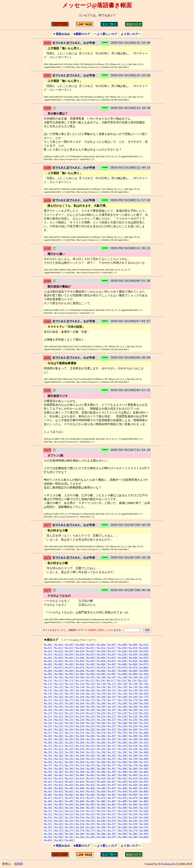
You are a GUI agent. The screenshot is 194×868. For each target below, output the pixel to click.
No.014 (80, 648)
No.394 (80, 772)
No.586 (101, 834)
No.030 (144, 651)
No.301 (48, 743)
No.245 (90, 723)
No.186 (101, 703)
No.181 (48, 703)
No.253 (69, 726)
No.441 (48, 788)
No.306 (101, 743)
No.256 (101, 726)
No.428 (122, 782)
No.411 (48, 778)
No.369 (133, 762)
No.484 (80, 801)
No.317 (112, 746)
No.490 (144, 801)
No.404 (80, 775)
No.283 (69, 736)
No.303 (69, 743)
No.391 (48, 772)
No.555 (90, 824)
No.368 (122, 762)
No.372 (59, 765)
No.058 (122, 661)
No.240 (144, 720)
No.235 (90, 720)
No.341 (48, 756)
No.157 (112, 694)
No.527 (112, 814)
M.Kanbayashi (167, 864)
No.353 (69, 759)
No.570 (144, 827)
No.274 (80, 733)
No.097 (112, 674)
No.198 (122, 707)
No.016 (101, 648)
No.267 (112, 730)
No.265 (90, 730)
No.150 (144, 690)
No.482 (59, 801)
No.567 (112, 827)
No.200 (144, 707)
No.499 (133, 805)
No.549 (133, 821)
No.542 (59, 821)
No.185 (90, 703)
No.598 (122, 837)
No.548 (122, 821)
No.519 (133, 811)
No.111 (48, 681)
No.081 (48, 671)
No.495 (90, 805)
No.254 (80, 726)
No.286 (101, 736)
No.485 (90, 801)
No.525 (90, 814)
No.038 (122, 655)
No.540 (144, 818)
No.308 (122, 743)
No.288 (122, 736)
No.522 (59, 814)
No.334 (80, 752)
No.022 (59, 651)
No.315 (90, 746)
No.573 (69, 831)
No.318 (122, 746)
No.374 (80, 765)
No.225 (90, 716)
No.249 (133, 723)
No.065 (90, 664)
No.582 (59, 834)
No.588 (122, 834)
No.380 (144, 765)
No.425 (90, 782)
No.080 (144, 668)
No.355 (90, 759)
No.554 (80, 824)
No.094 (80, 674)
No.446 (101, 788)
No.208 (122, 710)
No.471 (48, 798)
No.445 (90, 788)
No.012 (59, 648)
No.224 (80, 716)
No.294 (80, 739)
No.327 (112, 749)
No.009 (133, 645)
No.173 (69, 700)
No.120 (143, 681)
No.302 (59, 743)
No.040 (144, 655)
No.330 (144, 749)
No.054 (80, 661)
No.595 (90, 837)
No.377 (112, 765)
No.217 (112, 713)
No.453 (69, 791)
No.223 (69, 716)
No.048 (122, 658)
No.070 (144, 664)
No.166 (101, 697)
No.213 (69, 713)
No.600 (144, 837)
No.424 (80, 782)
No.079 (133, 668)
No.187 (112, 703)
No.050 (144, 658)
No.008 (122, 645)
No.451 (48, 791)
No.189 (133, 703)
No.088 (122, 671)
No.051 (48, 661)
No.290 (144, 736)
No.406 (101, 775)
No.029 (133, 651)
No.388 (122, 769)
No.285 (90, 736)
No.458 (122, 791)
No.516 (101, 811)
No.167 (112, 697)
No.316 (101, 746)
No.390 (144, 769)
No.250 (144, 723)
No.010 (144, 645)
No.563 (69, 827)
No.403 (69, 775)
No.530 (144, 814)
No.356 (101, 759)
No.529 (133, 814)
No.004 (80, 645)
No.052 (59, 661)
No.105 (90, 677)
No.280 (144, 733)
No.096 (101, 674)
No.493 (69, 805)
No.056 (101, 661)
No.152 (59, 694)
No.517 (112, 811)
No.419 (133, 778)
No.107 (112, 677)
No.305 (90, 743)
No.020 (143, 648)
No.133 (69, 687)
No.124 (80, 684)
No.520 (143, 811)
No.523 (69, 814)
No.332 (59, 752)
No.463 (69, 795)
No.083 (69, 671)
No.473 (69, 798)
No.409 (133, 775)
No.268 (122, 730)
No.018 (122, 648)
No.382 (59, 769)
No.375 (90, 765)
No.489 (133, 801)
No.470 (144, 795)
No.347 (112, 756)
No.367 (112, 762)
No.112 (58, 681)
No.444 (80, 788)
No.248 (122, 723)
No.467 (112, 795)
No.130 (144, 684)
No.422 (59, 782)
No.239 (133, 720)
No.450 (144, 788)
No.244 (80, 723)
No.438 (122, 785)
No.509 (133, 808)
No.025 (90, 651)
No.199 (133, 707)
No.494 (80, 805)
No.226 (101, 716)
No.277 (112, 733)
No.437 (112, 785)
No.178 (122, 700)
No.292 (59, 739)
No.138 (122, 687)
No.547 (112, 821)
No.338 (122, 752)
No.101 (48, 677)
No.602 (59, 840)
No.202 (59, 710)
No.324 (80, 749)
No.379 (133, 765)
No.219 (133, 713)
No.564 (80, 827)
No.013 (69, 648)
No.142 (59, 690)
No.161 (48, 697)
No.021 (48, 651)
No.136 (101, 687)
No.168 (122, 697)
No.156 (101, 694)
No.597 (112, 837)
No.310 (144, 743)
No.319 (133, 746)
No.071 (48, 668)
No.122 (59, 684)
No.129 (133, 684)
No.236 (101, 720)
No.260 (144, 726)
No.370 (144, 762)
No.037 (112, 655)
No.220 (143, 713)
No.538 (122, 818)
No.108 (122, 677)
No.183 (69, 703)
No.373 (69, 765)
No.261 (48, 730)
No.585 (90, 834)
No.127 (112, 684)
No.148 (122, 690)
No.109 (133, 677)
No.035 (90, 655)
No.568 (122, 827)
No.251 (48, 726)
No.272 (59, 733)
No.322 (59, 749)
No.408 (122, 775)
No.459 (133, 791)
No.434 (80, 785)
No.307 (112, 743)
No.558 (122, 824)
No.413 (69, 778)
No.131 (48, 687)
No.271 (48, 733)
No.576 (101, 831)
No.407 (112, 775)
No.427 (112, 782)
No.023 (69, 651)
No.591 (48, 837)
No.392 (59, 772)
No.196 (101, 707)
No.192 (59, 707)
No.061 (48, 664)
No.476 (101, 798)
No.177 (112, 700)
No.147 (112, 690)
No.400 (144, 772)
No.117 (111, 681)
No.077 (112, 668)
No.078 (122, 668)
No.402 (59, 775)
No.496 (101, 805)
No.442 (59, 788)
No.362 (59, 762)
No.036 (101, 655)
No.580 (144, 831)
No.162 (59, 697)
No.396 (101, 772)
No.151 (48, 694)
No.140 (144, 687)
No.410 (144, 775)
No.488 (122, 801)
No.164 (80, 697)
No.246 (101, 723)
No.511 (48, 811)
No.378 (122, 765)
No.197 (112, 707)
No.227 (112, 716)
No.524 (80, 814)
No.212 (59, 713)
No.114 (79, 681)
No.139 (133, 687)
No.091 (48, 674)
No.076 (101, 668)
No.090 (144, 671)
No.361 (48, 762)
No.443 (69, 788)
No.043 (69, 658)
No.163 (69, 697)
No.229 (133, 716)
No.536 (101, 818)
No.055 (90, 661)
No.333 (69, 752)
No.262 (59, 730)
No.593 (69, 837)
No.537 (112, 818)
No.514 (80, 811)
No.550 (144, 821)
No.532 (59, 818)
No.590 (144, 834)
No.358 (122, 759)
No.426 (101, 782)
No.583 (69, 834)
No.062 (59, 664)
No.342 (59, 756)
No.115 (90, 681)
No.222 (59, 716)
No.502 (59, 808)
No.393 (69, 772)
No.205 (90, 710)
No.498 (122, 805)
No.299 (133, 739)
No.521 (48, 814)
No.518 (122, 811)
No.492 (59, 805)
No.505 (90, 808)
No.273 (69, 733)
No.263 (69, 730)
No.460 (144, 791)
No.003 (69, 645)
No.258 (122, 726)
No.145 (90, 690)
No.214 (80, 713)
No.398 (122, 772)
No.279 (133, 733)
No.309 (133, 743)
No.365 (90, 762)
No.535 (90, 818)
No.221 (48, 716)
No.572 (59, 831)
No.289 (133, 736)
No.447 (112, 788)
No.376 (101, 765)
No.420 (143, 778)
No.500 (144, 805)
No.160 (144, 694)
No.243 (69, 723)
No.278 (122, 733)
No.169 (133, 697)
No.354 (80, 759)
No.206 (101, 710)
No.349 (133, 756)
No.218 (122, 713)
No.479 (133, 798)
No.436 (101, 785)
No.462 (59, 795)
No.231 (48, 720)
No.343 (69, 756)
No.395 (90, 772)
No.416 (101, 778)
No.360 (144, 759)
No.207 (112, 710)
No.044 (80, 658)
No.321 (48, 749)
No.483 (69, 801)
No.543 (69, 821)
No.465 (90, 795)
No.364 (80, 762)
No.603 (69, 840)
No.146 (101, 690)
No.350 (144, 756)
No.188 (122, 703)
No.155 (90, 694)
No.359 (133, 759)
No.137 (112, 687)
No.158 (122, 694)
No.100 (144, 674)
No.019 (133, 648)
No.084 (80, 671)
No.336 (101, 752)
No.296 (101, 739)
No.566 (101, 827)
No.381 (48, 769)
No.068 (122, 664)
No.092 (59, 674)
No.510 (144, 808)
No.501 (48, 808)
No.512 (59, 811)
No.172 (59, 700)
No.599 (133, 837)
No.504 (80, 808)
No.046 (101, 658)
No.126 (101, 684)
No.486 (101, 801)
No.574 (80, 831)
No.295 (90, 739)
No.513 (69, 811)
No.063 (69, 664)
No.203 (69, 710)
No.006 (101, 645)
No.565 (90, 827)
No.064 (80, 664)
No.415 (90, 778)
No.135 (90, 687)
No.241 (48, 723)
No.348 (122, 756)
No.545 (90, 821)
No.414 (80, 778)
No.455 (90, 791)
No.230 (144, 716)
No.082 (59, 671)
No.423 (69, 782)
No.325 (90, 749)
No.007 (112, 645)
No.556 (101, 824)
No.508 (122, 808)
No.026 (101, 651)
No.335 (90, 752)
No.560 (144, 824)
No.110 (144, 677)
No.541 (48, 821)
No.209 (133, 710)
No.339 (133, 752)
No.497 (112, 805)
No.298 (122, 739)
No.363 (69, 762)
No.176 (101, 700)
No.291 (48, 739)
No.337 (112, 752)
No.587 (112, 834)
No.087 (112, 671)
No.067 (112, 664)
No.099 (133, 674)
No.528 (122, 814)
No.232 (59, 720)
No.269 (133, 730)
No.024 (80, 651)
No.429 (133, 782)
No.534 (80, 818)
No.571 (48, 831)
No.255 (90, 726)
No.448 (122, 788)
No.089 (133, 671)
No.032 (59, 655)
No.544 (80, 821)
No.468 (122, 795)
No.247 (112, 723)
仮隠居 (19, 864)
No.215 (90, 713)
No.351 (48, 759)
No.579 (133, 831)
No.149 (133, 690)
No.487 (112, 801)
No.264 (80, 730)
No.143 (69, 690)
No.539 (133, 818)
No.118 (121, 681)
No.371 (48, 765)
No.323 (69, 749)
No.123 (69, 684)
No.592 (59, 837)
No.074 (80, 668)
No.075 (90, 668)
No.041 (48, 658)
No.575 (90, 831)
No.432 (59, 785)
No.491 (48, 805)
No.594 (80, 837)
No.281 (48, 736)
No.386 (101, 769)
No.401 (48, 775)
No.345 (90, 756)
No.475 (90, 798)
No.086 (101, 671)
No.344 (80, 756)
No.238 (122, 720)
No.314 (80, 746)
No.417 (112, 778)
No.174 (80, 700)
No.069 (133, 664)
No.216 (101, 713)
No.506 (101, 808)
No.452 (59, 791)
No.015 (90, 648)
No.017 (112, 648)
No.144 (80, 690)
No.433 (69, 785)
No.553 (69, 824)
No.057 (112, 661)
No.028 (122, 651)
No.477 (112, 798)
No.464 (80, 795)
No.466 (101, 795)
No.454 (80, 791)
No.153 (69, 694)
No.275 (90, 733)
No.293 (69, 739)
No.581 (48, 834)
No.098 (122, 674)
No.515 (90, 811)
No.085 (90, 671)
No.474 (80, 798)
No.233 (69, 720)
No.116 (100, 681)
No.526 (101, 814)
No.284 (80, 736)
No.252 (59, 726)
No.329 (133, 749)
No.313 (69, 746)
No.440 (144, 785)
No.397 (112, 772)
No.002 (59, 645)
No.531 (48, 818)
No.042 (59, 658)
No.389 (133, 769)
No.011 (48, 648)
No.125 (90, 684)
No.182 (59, 703)
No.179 (133, 700)
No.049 (133, 658)
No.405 (90, 775)
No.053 (69, 661)
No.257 (112, 726)
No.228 (122, 716)
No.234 (80, 720)
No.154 (80, 694)
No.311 (48, 746)
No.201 (48, 710)
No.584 (80, 834)
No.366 (101, 762)
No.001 (48, 645)
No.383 (69, 769)
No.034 (80, 655)
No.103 (69, 677)
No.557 (112, 824)
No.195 (90, 707)
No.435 (90, 785)
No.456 (101, 791)
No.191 (48, 707)
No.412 (59, 778)
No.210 (144, 710)
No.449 (133, 788)
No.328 (122, 749)
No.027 (112, 651)
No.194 (80, 707)
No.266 (101, 730)
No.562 (59, 827)
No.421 (48, 782)
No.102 (59, 677)
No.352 (59, 759)
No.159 (133, 694)
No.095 (90, 674)
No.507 (112, 808)
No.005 (90, 645)
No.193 (69, 707)
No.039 (133, 655)
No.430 (144, 782)
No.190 (144, 703)
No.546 (101, 821)
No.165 (90, 697)
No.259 (133, 726)
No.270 (144, 730)
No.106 (101, 677)
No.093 (69, 674)
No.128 (122, 684)
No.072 (59, 668)
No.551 (48, 824)
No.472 (59, 798)
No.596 (101, 837)
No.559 (133, 824)
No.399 (133, 772)
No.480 (144, 798)
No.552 (59, 824)
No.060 (144, 661)
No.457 (112, 791)
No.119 (132, 681)
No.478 (122, 798)
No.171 (48, 700)
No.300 (144, 739)
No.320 (143, 746)
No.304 (80, 743)
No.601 (48, 840)
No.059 (133, 661)
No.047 (112, 658)
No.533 (69, 818)
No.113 (69, 681)
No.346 (101, 756)
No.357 (112, 759)
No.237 (112, 720)
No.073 (69, 668)
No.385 (90, 769)
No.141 (48, 690)
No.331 (48, 752)
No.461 (48, 795)
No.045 (90, 658)
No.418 (122, 778)
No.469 (133, 795)
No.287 (112, 736)
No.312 (59, 746)
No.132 (59, 687)
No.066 (101, 664)
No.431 (48, 785)
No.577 (112, 831)
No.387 (112, 769)
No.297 (112, 739)
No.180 (144, 700)
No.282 (59, 736)
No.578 (122, 831)
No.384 (80, 769)
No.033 (69, 655)
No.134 (80, 687)
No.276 (101, 733)
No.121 (48, 684)
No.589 (133, 834)
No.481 (48, 801)
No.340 (144, 752)
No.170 (144, 697)
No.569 (133, 827)
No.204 (80, 710)
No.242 (59, 723)
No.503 (69, 808)
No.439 (133, 785)
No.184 (80, 703)
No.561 (48, 827)
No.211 (48, 713)
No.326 (101, 749)
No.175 (90, 700)
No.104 (80, 677)
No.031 (48, 655)
